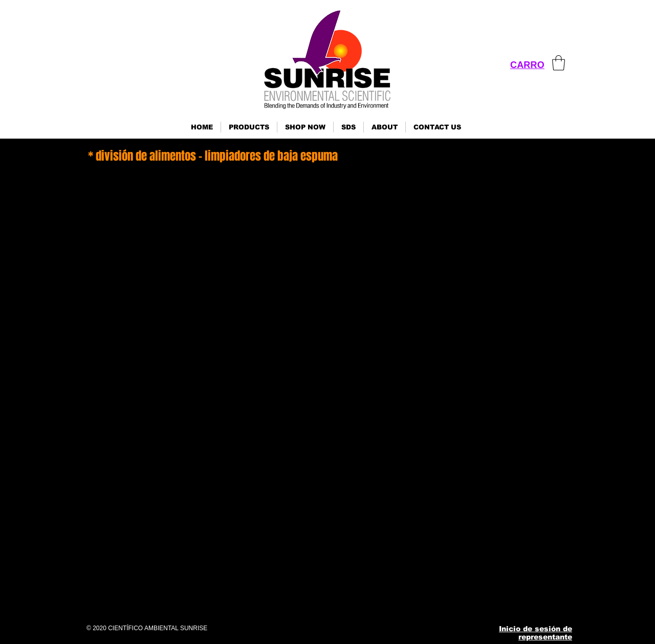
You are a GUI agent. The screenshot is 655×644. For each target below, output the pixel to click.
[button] (249, 127)
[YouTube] (505, 600)
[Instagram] (455, 600)
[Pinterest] (480, 600)
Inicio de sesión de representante (536, 633)
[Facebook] (430, 600)
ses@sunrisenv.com (506, 516)
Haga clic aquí (96, 560)
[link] (559, 63)
